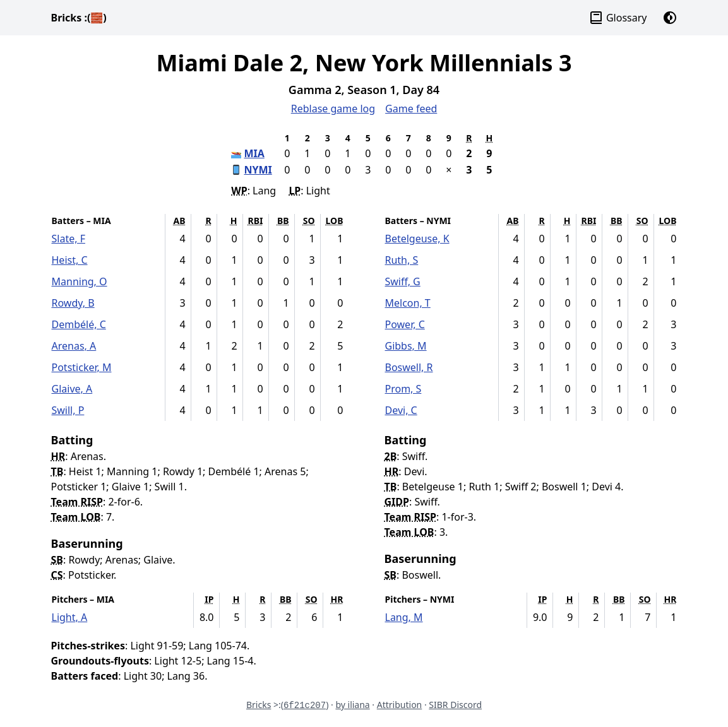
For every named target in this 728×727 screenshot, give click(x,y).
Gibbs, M (406, 346)
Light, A (70, 617)
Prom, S (403, 389)
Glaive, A (72, 389)
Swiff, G (403, 281)
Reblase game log (333, 109)
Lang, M (404, 617)
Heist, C (70, 260)
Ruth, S (402, 260)
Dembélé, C (79, 324)
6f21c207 (305, 706)
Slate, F (69, 239)
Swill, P (68, 410)
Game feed (411, 109)
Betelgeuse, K (417, 239)
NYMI (258, 170)
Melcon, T (408, 303)
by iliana (352, 705)
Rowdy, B (73, 303)
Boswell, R (409, 367)
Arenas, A (74, 346)
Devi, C (401, 410)
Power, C (405, 324)
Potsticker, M (82, 367)
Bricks (79, 18)
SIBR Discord (455, 705)
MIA (254, 153)
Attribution (400, 705)
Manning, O (80, 281)
